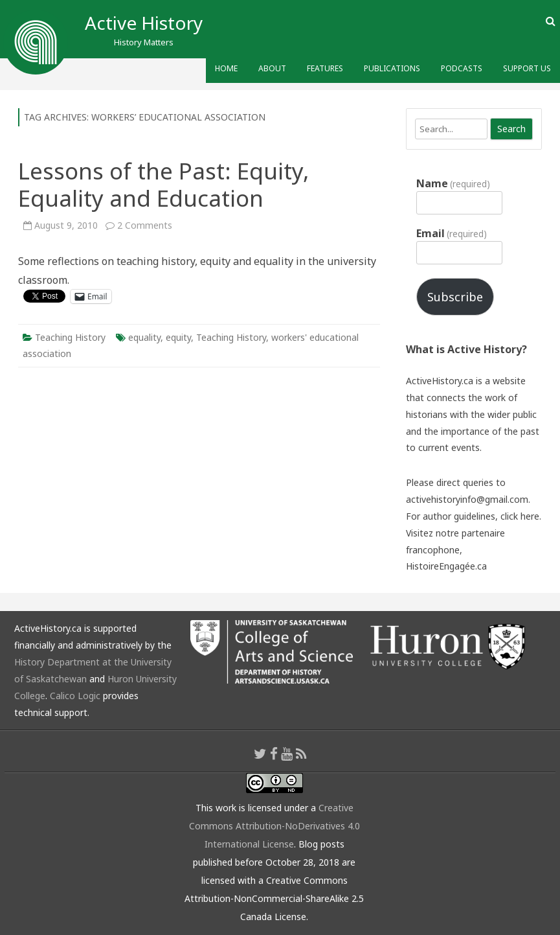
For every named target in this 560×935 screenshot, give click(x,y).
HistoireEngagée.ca (446, 566)
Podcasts (462, 68)
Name (453, 183)
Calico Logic (75, 696)
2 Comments (145, 225)
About (272, 68)
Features (325, 68)
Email (452, 233)
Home (226, 68)
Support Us (527, 68)
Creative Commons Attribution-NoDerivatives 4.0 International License (274, 826)
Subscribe (455, 297)
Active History (144, 23)
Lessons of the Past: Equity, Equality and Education (163, 184)
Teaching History (70, 337)
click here (520, 516)
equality (144, 337)
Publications (392, 68)
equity (178, 337)
